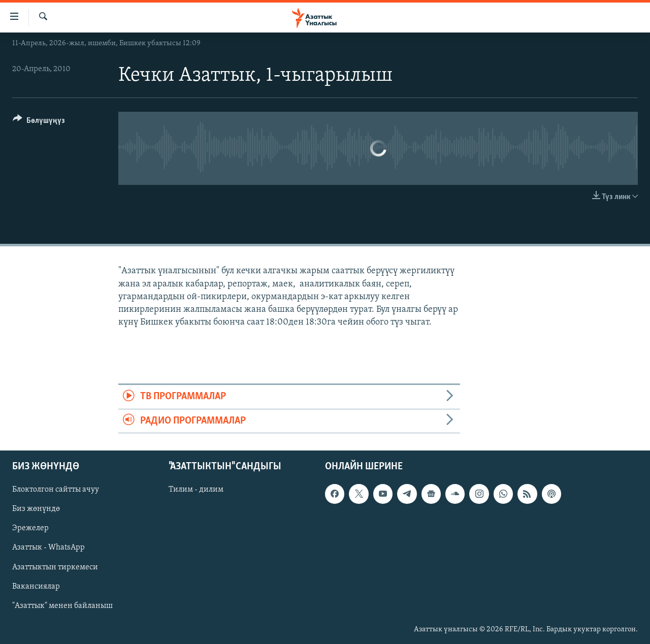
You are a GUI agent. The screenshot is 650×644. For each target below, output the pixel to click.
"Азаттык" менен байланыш (62, 606)
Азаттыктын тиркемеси (55, 567)
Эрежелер (30, 528)
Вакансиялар (36, 587)
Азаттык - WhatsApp (48, 548)
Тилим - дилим (196, 490)
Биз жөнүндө (36, 509)
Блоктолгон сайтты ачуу (56, 490)
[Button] (39, 122)
